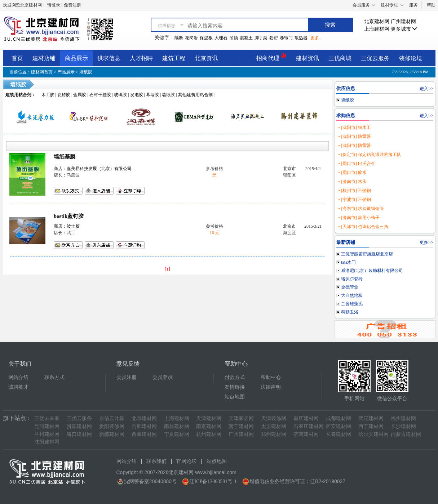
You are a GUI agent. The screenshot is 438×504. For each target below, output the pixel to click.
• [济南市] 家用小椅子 (359, 218)
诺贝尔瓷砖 (352, 279)
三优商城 (340, 58)
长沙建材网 (403, 426)
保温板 (206, 38)
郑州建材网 (274, 434)
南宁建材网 (241, 426)
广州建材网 (403, 21)
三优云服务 (375, 58)
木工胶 (48, 95)
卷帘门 (286, 38)
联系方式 (54, 377)
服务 (413, 5)
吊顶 (234, 38)
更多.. (316, 38)
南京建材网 (209, 426)
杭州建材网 (209, 434)
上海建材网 (377, 29)
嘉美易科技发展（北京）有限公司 (99, 169)
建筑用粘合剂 (18, 95)
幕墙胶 (152, 95)
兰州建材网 (47, 434)
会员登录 (163, 377)
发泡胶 (137, 95)
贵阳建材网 (79, 426)
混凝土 (246, 38)
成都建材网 (339, 418)
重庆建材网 (306, 418)
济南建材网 (306, 434)
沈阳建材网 (47, 442)
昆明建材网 (47, 426)
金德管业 (350, 287)
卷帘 (274, 38)
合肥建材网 (144, 426)
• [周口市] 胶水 (352, 173)
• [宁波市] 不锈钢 (354, 200)
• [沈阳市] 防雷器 (354, 137)
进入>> (426, 89)
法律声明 (271, 387)
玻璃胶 (120, 95)
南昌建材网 (177, 426)
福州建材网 (403, 418)
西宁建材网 (371, 426)
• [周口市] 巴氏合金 (357, 164)
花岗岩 (191, 38)
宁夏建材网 (177, 434)
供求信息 (109, 58)
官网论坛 (186, 461)
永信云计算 (112, 418)
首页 (17, 58)
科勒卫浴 (350, 312)
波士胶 (73, 226)
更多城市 (404, 29)
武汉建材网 (371, 418)
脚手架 (261, 38)
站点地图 (235, 397)
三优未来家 (47, 418)
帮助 (431, 5)
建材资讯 (308, 58)
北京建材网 (377, 21)
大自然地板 (352, 295)
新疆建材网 (112, 434)
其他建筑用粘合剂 (195, 95)
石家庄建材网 (309, 426)
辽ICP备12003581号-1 (213, 481)
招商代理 (271, 57)
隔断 (179, 38)
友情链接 (235, 387)
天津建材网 (209, 418)
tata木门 (348, 262)
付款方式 (235, 377)
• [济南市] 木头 (352, 182)
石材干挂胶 (100, 95)
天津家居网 (241, 418)
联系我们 (156, 461)
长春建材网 (339, 434)
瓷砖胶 (64, 95)
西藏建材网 (144, 434)
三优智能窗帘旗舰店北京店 (367, 254)
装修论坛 (411, 58)
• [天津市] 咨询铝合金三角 (363, 227)
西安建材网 (339, 426)
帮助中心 (271, 377)
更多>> (426, 242)
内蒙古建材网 (406, 434)
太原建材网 (274, 426)
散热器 (301, 38)
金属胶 (80, 95)
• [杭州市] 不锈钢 (354, 191)
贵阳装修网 (112, 426)
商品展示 (76, 58)
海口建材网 (79, 434)
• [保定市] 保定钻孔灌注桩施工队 (370, 155)
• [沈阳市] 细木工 (354, 128)
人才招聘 (141, 58)
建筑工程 (174, 58)
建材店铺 (44, 58)
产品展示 (66, 72)
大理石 (221, 38)
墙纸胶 (86, 72)
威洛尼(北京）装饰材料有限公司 (372, 271)
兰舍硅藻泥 (352, 304)
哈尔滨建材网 (373, 434)
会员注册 (127, 377)
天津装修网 (274, 418)
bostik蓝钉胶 (69, 216)
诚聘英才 (18, 387)
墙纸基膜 (65, 157)
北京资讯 (206, 58)
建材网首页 (42, 72)
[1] (168, 269)
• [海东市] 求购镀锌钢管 (361, 209)
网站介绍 (18, 377)
